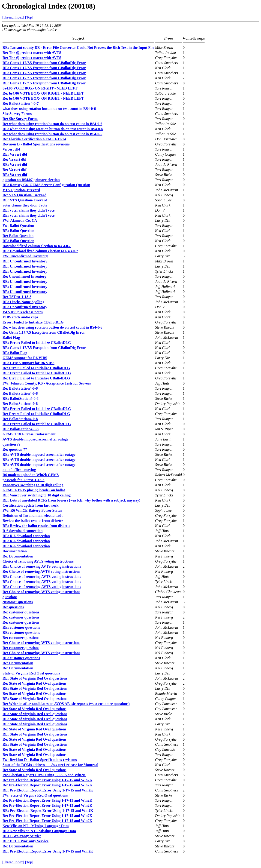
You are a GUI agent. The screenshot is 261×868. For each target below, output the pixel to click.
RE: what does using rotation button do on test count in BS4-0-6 (53, 129)
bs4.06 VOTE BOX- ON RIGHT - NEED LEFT (40, 88)
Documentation (15, 551)
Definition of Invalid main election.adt (33, 516)
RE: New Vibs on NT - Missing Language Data (39, 831)
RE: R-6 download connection (26, 536)
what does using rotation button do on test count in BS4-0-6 (49, 109)
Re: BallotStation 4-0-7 (21, 103)
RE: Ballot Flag (15, 353)
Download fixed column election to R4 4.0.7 (37, 246)
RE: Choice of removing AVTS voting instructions (42, 566)
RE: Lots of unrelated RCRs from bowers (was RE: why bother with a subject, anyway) (71, 500)
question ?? (12, 444)
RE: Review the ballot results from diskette (36, 526)
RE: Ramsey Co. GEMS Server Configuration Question (46, 185)
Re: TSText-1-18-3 (17, 297)
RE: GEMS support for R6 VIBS (28, 363)
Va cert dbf (11, 149)
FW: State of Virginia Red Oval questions (35, 795)
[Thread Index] (13, 17)
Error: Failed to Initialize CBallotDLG (33, 322)
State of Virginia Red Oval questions (31, 673)
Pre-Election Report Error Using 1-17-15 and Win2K (44, 775)
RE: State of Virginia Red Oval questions (35, 678)
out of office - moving (19, 470)
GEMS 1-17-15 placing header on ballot (34, 490)
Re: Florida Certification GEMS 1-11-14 (34, 139)
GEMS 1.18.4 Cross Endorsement (29, 434)
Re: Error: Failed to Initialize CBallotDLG (36, 368)
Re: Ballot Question (18, 236)
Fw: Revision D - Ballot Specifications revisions (40, 760)
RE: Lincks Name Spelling (23, 302)
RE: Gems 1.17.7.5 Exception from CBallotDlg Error (44, 63)
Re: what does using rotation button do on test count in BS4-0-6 (52, 124)
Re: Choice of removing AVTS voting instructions (41, 571)
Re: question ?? (15, 449)
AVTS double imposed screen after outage (35, 439)
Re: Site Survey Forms (20, 119)
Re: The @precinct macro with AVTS (32, 53)
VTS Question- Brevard (21, 190)
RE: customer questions (21, 627)
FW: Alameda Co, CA (20, 220)
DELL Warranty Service (22, 836)
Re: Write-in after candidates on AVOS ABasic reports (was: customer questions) (66, 704)
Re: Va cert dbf (15, 159)
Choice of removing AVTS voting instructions (38, 561)
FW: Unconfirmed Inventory (25, 256)
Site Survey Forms (17, 114)
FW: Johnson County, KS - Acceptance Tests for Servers (47, 383)
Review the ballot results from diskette (33, 521)
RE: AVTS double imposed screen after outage (39, 454)
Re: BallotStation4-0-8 (20, 388)
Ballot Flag (11, 337)
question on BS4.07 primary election (31, 180)
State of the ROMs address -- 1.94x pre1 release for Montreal (50, 765)
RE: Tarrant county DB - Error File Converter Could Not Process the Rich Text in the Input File (78, 48)
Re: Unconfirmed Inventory (24, 276)
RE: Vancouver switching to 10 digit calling (37, 495)
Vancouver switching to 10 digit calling (33, 485)
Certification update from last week (30, 505)
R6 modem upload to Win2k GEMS (31, 475)
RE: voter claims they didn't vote (28, 210)
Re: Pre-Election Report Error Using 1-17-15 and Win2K (47, 780)
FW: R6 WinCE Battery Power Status (32, 510)
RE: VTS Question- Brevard (25, 200)
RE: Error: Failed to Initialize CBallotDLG (37, 343)
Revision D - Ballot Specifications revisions (36, 144)
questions (10, 597)
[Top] (29, 17)
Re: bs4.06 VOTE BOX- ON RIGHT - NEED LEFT (43, 93)
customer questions (18, 602)
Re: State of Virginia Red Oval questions (34, 683)
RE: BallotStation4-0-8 (21, 399)
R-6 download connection (22, 531)
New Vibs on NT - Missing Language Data (36, 826)
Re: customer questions (21, 612)
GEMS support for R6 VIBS (25, 358)
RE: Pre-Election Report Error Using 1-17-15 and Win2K (48, 790)
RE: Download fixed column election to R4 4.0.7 (40, 251)
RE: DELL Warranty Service (25, 841)
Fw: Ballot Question (18, 226)
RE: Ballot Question (18, 231)
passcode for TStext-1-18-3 (24, 480)
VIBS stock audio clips (20, 317)
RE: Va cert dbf (15, 154)
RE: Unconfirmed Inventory (25, 261)
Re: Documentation (18, 556)
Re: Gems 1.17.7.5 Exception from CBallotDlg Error (44, 332)
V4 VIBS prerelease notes (23, 312)
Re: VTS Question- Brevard (24, 195)
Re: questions (13, 607)
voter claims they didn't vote (25, 205)
